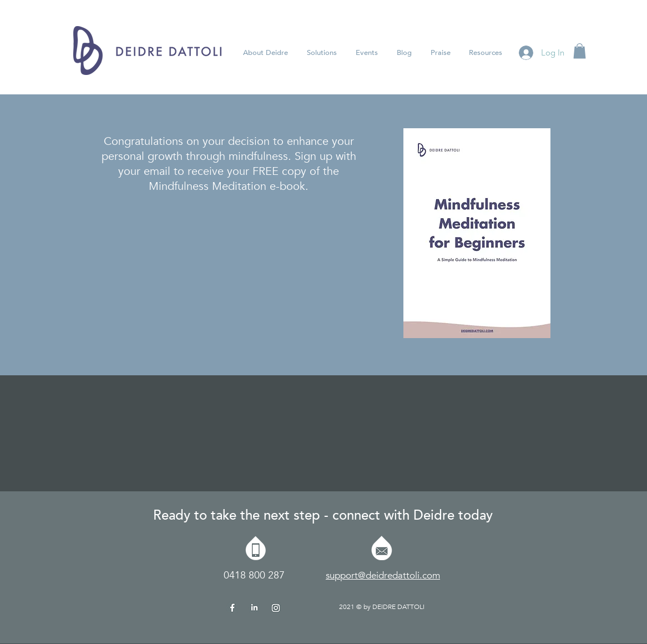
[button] (367, 53)
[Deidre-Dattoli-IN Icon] (254, 607)
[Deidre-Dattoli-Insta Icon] (276, 607)
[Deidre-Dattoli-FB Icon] (232, 607)
